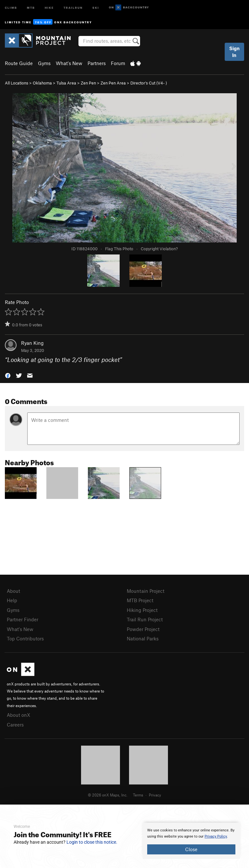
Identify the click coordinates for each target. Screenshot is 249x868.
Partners (97, 63)
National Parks (143, 638)
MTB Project (140, 600)
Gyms (44, 63)
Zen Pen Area (113, 83)
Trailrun (73, 7)
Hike (49, 7)
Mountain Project (146, 591)
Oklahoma (42, 83)
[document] (191, 841)
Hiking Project (142, 610)
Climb (11, 7)
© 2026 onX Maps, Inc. (108, 795)
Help (12, 600)
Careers (15, 725)
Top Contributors (25, 638)
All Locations (17, 83)
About (13, 591)
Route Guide (19, 63)
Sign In (234, 52)
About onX (18, 715)
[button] (8, 375)
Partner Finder (23, 619)
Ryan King (32, 343)
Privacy (155, 795)
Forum (118, 63)
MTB (31, 7)
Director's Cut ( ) (149, 83)
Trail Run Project (145, 619)
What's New (69, 63)
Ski (96, 7)
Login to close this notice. (92, 842)
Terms (138, 795)
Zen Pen (88, 83)
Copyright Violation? (159, 249)
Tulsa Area (66, 83)
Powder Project (143, 629)
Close (191, 849)
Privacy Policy (216, 836)
